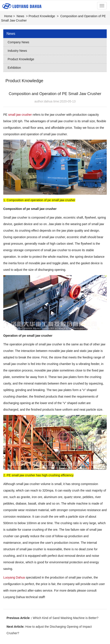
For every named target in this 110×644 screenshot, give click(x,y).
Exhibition (14, 68)
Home (8, 16)
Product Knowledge (42, 16)
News (20, 16)
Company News (18, 42)
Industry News (17, 51)
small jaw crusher (20, 115)
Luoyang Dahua (14, 577)
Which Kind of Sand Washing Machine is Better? (66, 618)
